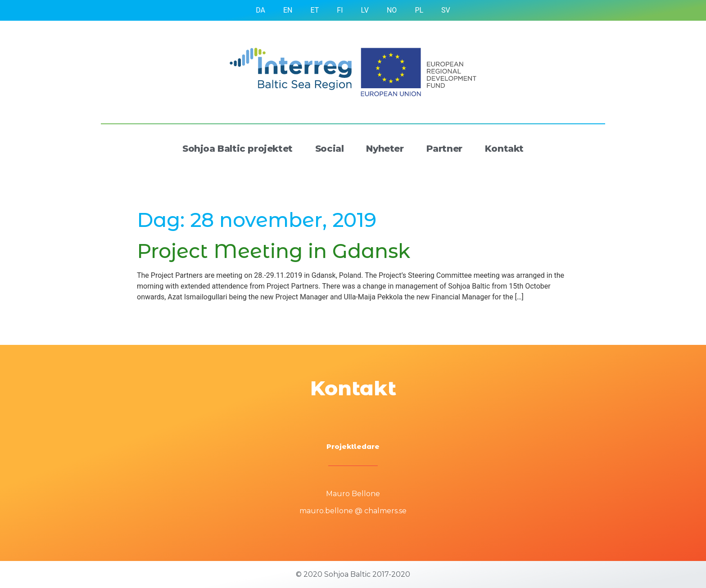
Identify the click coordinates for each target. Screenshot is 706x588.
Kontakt (504, 149)
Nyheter (385, 149)
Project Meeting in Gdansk (274, 251)
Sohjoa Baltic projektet (238, 149)
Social (330, 149)
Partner (444, 149)
